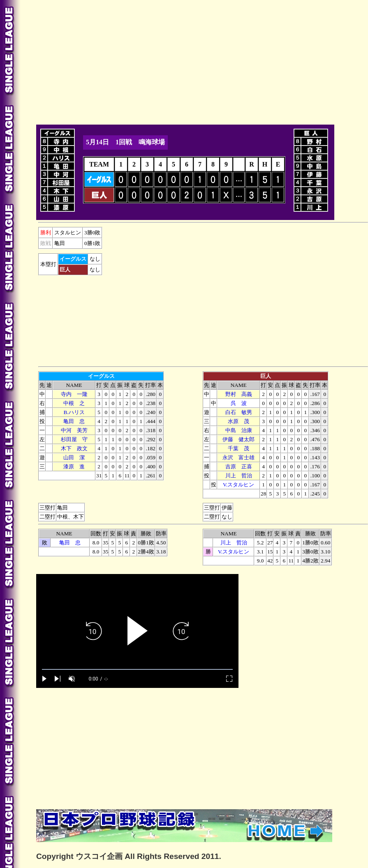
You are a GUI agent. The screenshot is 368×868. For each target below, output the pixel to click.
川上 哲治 (239, 476)
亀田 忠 (74, 421)
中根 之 (74, 403)
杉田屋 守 (74, 439)
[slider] (137, 670)
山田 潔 (74, 457)
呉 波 (239, 403)
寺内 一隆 (74, 394)
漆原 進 (74, 466)
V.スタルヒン (238, 485)
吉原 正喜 (239, 466)
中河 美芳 (74, 430)
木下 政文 (74, 448)
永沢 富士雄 (238, 457)
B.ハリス (74, 412)
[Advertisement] (137, 61)
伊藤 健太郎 (238, 439)
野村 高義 (239, 394)
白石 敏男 (239, 412)
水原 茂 (238, 421)
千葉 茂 (238, 448)
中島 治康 (239, 430)
